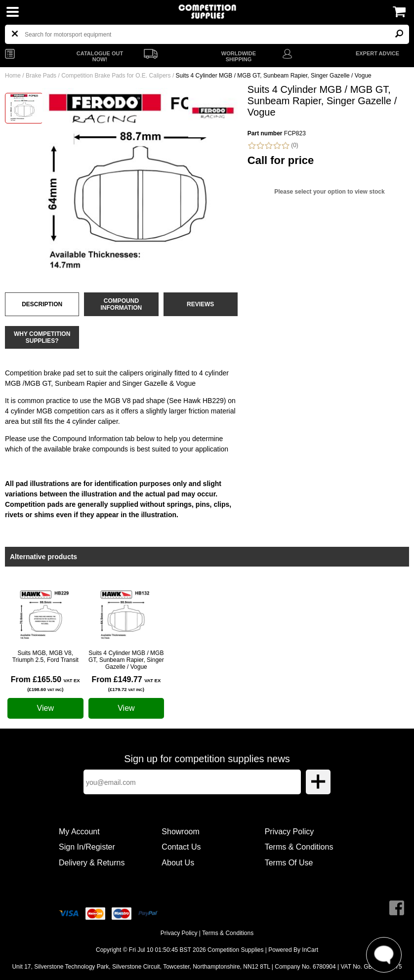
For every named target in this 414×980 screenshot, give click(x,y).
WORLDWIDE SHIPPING (239, 56)
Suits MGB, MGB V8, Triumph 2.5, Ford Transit (45, 656)
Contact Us (181, 847)
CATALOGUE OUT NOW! (100, 56)
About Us (178, 863)
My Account (79, 832)
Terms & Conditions (299, 847)
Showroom (180, 832)
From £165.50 (45, 684)
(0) (273, 145)
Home (13, 76)
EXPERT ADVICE (377, 53)
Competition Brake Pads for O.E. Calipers (116, 76)
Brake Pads (41, 76)
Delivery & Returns (92, 863)
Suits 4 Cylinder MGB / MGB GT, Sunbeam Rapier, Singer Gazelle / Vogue (126, 660)
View (45, 708)
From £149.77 (126, 684)
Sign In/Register (87, 847)
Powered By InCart (293, 950)
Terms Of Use (289, 863)
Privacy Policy (290, 832)
